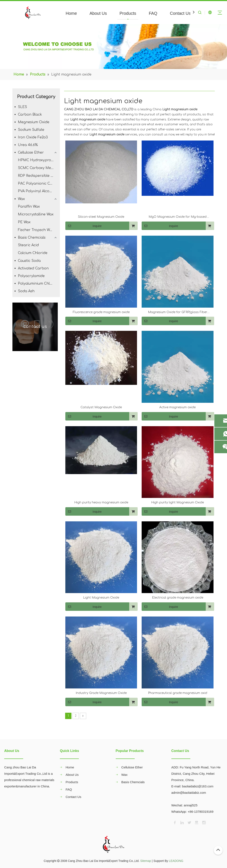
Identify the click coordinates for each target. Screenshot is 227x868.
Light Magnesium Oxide (101, 598)
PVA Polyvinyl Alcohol (36, 191)
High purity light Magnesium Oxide (177, 502)
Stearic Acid (28, 245)
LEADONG (176, 861)
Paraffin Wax (29, 207)
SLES (22, 107)
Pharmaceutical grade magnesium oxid (178, 693)
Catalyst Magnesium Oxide (101, 407)
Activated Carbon (33, 268)
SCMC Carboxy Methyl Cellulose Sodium (38, 168)
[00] (113, 47)
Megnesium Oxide (34, 122)
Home (71, 13)
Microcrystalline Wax (36, 214)
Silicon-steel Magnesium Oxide (101, 217)
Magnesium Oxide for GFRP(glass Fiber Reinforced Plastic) (178, 313)
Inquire (84, 226)
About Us (98, 13)
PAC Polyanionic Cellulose (38, 184)
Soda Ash (26, 291)
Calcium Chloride (33, 253)
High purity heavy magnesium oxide (101, 502)
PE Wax (24, 222)
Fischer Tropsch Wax (36, 230)
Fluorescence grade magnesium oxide (101, 312)
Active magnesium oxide (177, 407)
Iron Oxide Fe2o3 (33, 137)
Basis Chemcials (32, 238)
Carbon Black (30, 115)
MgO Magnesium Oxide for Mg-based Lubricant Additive (178, 217)
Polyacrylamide (31, 276)
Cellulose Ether (31, 153)
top (218, 850)
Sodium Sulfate (31, 130)
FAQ (153, 13)
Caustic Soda (29, 261)
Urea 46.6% (28, 145)
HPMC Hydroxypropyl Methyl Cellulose (38, 160)
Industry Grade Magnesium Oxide (101, 693)
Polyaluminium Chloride (38, 284)
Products (128, 13)
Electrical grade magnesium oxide (178, 598)
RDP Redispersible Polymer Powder (38, 176)
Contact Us (180, 13)
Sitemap (146, 861)
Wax (21, 199)
